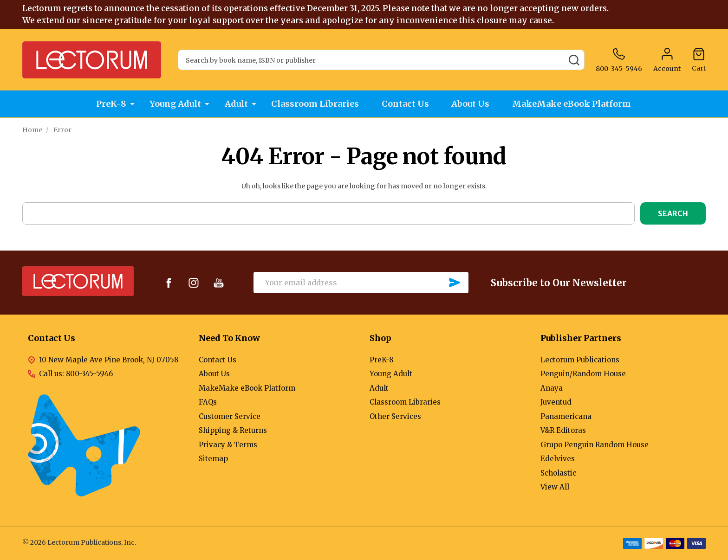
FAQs (208, 402)
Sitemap (213, 459)
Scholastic (558, 473)
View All (555, 487)
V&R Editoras (563, 430)
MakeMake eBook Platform (574, 104)
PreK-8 (110, 104)
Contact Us (406, 104)
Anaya (552, 388)
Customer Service (230, 416)
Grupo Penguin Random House (595, 445)
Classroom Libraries (315, 104)
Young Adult (174, 104)
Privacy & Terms (228, 445)
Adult (235, 104)
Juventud (556, 402)
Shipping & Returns (233, 430)
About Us (472, 104)
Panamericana (566, 416)
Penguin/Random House (583, 374)
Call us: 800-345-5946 (76, 374)
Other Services (395, 416)
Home (32, 130)
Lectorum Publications (580, 360)
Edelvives (558, 459)
